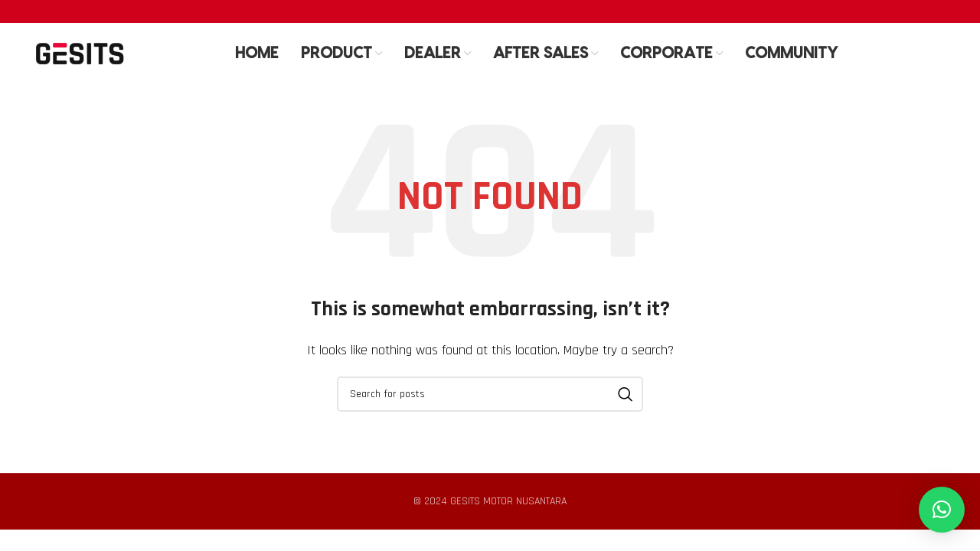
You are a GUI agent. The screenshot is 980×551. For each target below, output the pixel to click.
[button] (942, 510)
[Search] (490, 394)
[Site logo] (80, 53)
